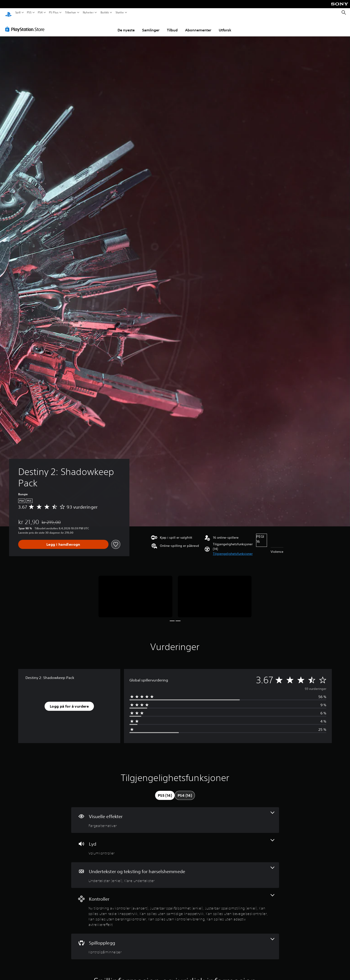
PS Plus (54, 13)
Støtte (120, 13)
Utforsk (225, 26)
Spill (18, 13)
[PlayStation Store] (26, 25)
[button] (233, 549)
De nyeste (126, 26)
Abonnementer (198, 26)
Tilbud (172, 26)
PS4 (40, 13)
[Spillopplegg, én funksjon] (175, 942)
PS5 (29, 13)
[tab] (165, 791)
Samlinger (151, 26)
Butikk (105, 13)
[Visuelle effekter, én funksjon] (175, 816)
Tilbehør (71, 13)
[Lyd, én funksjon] (175, 843)
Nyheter (88, 13)
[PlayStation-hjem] (8, 13)
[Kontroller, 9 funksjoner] (175, 906)
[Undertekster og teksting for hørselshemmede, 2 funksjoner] (175, 871)
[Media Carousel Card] (135, 592)
